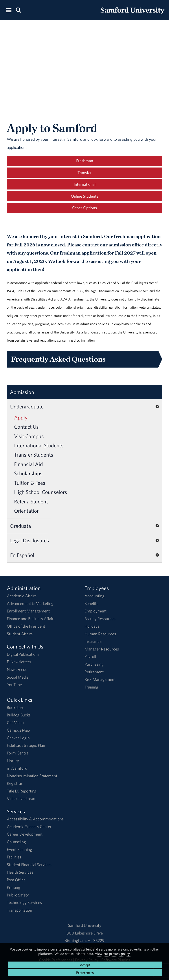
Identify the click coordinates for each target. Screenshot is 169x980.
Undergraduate (27, 406)
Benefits (91, 603)
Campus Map (18, 730)
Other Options (84, 208)
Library (13, 761)
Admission (22, 392)
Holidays (92, 626)
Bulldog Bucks (19, 715)
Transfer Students (34, 455)
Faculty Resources (100, 619)
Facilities (14, 857)
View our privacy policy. (113, 954)
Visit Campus (29, 436)
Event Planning (19, 849)
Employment (96, 611)
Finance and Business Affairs (31, 619)
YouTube (14, 685)
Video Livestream (22, 798)
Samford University (85, 925)
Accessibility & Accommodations (35, 819)
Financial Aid (28, 464)
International (85, 184)
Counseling (16, 842)
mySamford (17, 768)
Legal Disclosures (30, 540)
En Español (22, 555)
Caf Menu (15, 723)
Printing (14, 887)
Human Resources (100, 634)
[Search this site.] (18, 10)
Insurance (93, 641)
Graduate (21, 526)
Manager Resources (102, 649)
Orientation (27, 511)
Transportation (19, 910)
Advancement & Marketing (30, 603)
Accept (85, 965)
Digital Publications (23, 654)
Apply (21, 417)
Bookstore (16, 707)
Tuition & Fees (30, 483)
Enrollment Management (28, 611)
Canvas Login (18, 738)
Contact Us (26, 427)
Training (91, 687)
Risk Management (100, 679)
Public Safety (18, 895)
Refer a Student (31, 501)
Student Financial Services (29, 865)
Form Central (18, 753)
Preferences (85, 973)
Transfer (85, 173)
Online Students (84, 196)
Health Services (20, 872)
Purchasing (94, 664)
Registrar (15, 783)
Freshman (85, 161)
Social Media (18, 677)
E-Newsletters (19, 662)
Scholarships (28, 473)
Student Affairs (20, 634)
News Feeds (17, 669)
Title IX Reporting (22, 791)
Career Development (25, 834)
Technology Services (24, 902)
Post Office (16, 880)
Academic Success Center (29, 827)
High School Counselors (41, 492)
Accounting (95, 596)
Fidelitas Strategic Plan (26, 745)
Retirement (94, 672)
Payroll (90, 656)
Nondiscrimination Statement (32, 776)
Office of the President (26, 626)
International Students (39, 445)
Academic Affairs (22, 596)
